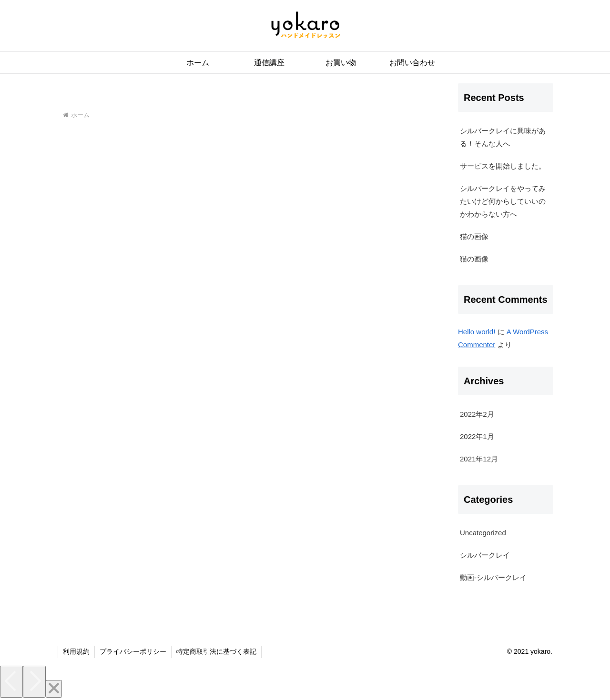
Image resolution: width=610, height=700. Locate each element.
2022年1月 (477, 436)
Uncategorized (483, 533)
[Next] (34, 682)
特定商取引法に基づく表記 (216, 651)
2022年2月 (477, 414)
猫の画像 (474, 236)
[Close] (54, 689)
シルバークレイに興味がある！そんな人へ (503, 137)
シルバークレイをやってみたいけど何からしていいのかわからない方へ (503, 201)
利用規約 (76, 651)
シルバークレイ (485, 555)
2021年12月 (479, 459)
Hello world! (477, 332)
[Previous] (11, 682)
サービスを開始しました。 (503, 166)
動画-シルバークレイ (493, 577)
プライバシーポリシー (133, 651)
